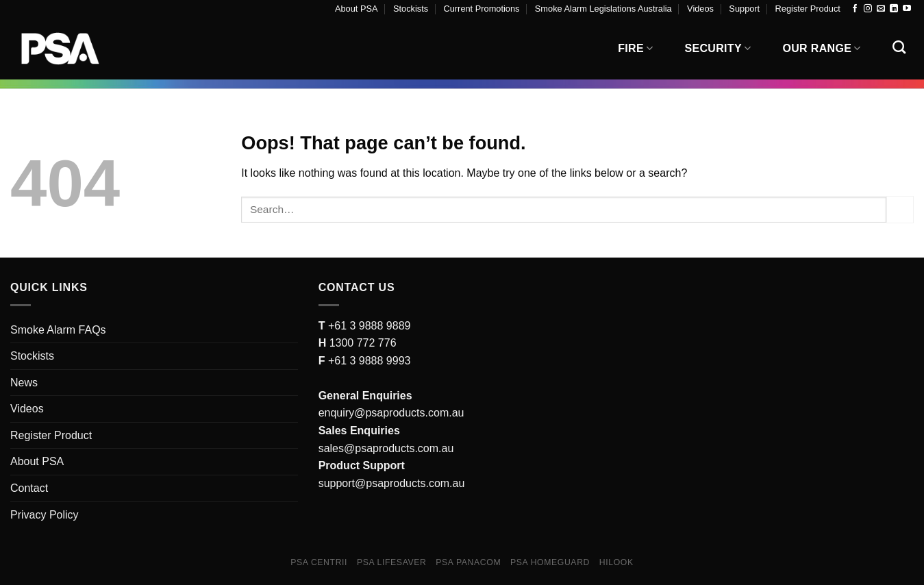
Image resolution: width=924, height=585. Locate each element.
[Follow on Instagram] (868, 9)
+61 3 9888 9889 (367, 326)
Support (744, 9)
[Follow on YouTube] (907, 9)
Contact (29, 488)
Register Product (808, 9)
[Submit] (900, 209)
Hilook (616, 562)
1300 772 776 (361, 343)
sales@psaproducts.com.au (386, 448)
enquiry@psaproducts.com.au (391, 413)
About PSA (357, 9)
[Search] (899, 47)
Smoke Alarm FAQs (58, 330)
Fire (635, 48)
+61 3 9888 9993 (370, 361)
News (24, 383)
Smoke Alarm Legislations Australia (603, 9)
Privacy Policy (45, 515)
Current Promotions (482, 9)
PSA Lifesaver (392, 562)
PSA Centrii (319, 562)
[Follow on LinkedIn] (894, 9)
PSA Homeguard (550, 562)
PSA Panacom (468, 562)
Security (718, 48)
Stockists (411, 9)
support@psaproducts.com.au (392, 483)
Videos (700, 9)
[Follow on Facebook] (855, 9)
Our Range (821, 48)
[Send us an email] (881, 9)
